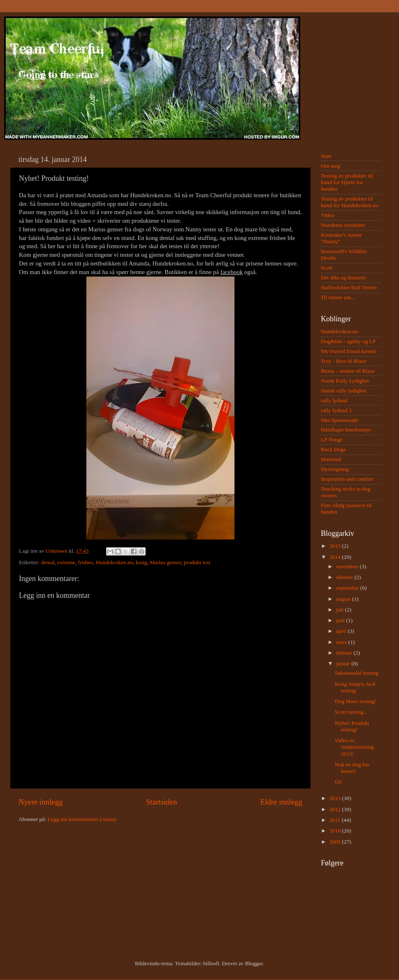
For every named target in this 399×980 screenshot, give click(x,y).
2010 (336, 831)
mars (342, 642)
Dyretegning (335, 469)
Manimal (331, 459)
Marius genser (165, 562)
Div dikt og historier (343, 278)
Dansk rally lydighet (343, 391)
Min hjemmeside (340, 420)
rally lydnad (334, 400)
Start (326, 156)
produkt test (197, 562)
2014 (336, 557)
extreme (66, 562)
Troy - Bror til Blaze (344, 361)
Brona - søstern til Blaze (348, 371)
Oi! (339, 782)
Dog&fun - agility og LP (348, 341)
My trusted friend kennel (348, 351)
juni (341, 620)
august (344, 599)
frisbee (86, 562)
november (348, 566)
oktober (345, 577)
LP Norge (332, 439)
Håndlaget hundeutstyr (346, 430)
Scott (327, 268)
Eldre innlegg (281, 802)
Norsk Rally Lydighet (345, 381)
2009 (336, 842)
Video (327, 215)
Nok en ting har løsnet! (352, 768)
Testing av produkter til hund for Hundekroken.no (350, 202)
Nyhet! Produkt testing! (352, 726)
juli (340, 610)
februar (345, 653)
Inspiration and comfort (347, 479)
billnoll (211, 963)
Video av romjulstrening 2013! (354, 747)
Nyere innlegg (41, 802)
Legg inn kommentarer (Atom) (82, 819)
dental (48, 562)
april (342, 631)
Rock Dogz (333, 449)
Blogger (254, 963)
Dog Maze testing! (355, 701)
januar (344, 663)
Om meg (331, 166)
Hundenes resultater (343, 225)
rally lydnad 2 (336, 410)
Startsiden (162, 802)
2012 (336, 809)
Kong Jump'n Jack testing (355, 687)
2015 (336, 546)
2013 (336, 798)
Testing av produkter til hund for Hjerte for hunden (347, 182)
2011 (336, 820)
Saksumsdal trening (357, 673)
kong (141, 562)
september (348, 588)
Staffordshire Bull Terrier (349, 287)
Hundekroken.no (114, 562)
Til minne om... (338, 297)
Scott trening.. (350, 712)
